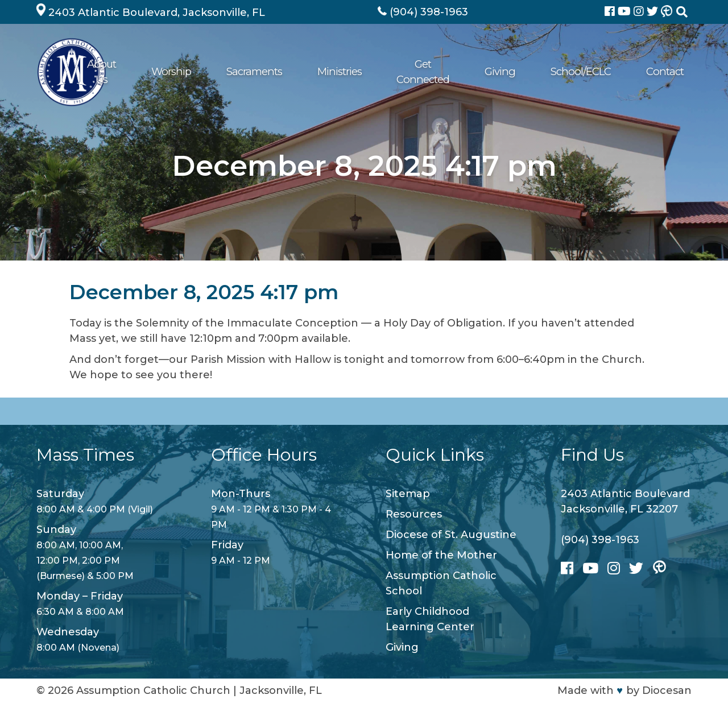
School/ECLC (600, 72)
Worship (260, 72)
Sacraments (326, 72)
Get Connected (470, 72)
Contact (665, 72)
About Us (201, 72)
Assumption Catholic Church (153, 690)
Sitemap (408, 494)
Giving (538, 72)
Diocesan (667, 690)
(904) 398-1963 (600, 540)
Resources (414, 514)
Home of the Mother (441, 555)
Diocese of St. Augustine (451, 535)
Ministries (394, 72)
